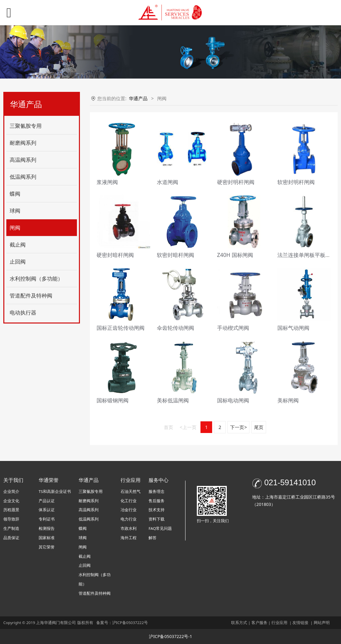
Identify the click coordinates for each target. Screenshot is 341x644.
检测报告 (47, 528)
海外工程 (129, 538)
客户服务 (259, 623)
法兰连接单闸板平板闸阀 (307, 255)
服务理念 (157, 491)
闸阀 (15, 228)
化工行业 (129, 501)
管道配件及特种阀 (31, 296)
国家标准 (47, 538)
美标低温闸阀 (173, 400)
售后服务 (157, 501)
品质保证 (11, 538)
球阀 (15, 211)
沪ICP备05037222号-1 (170, 636)
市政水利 (129, 528)
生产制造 (11, 528)
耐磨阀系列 (23, 143)
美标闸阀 (288, 400)
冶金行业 (129, 510)
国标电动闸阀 (233, 400)
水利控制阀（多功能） (36, 279)
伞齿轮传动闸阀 (175, 328)
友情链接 (300, 623)
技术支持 (157, 510)
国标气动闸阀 (293, 328)
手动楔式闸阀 (233, 328)
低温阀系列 (23, 177)
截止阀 (18, 245)
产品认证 (47, 501)
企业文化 (11, 501)
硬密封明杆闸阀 (236, 182)
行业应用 (279, 623)
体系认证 (47, 510)
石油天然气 (131, 491)
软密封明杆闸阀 (296, 182)
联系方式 (239, 623)
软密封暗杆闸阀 (175, 255)
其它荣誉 (47, 547)
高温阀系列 (23, 160)
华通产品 (139, 98)
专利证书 (47, 519)
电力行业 (129, 519)
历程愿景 (11, 510)
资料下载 (157, 519)
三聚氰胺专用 (26, 126)
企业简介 (11, 491)
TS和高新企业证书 (55, 491)
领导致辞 (11, 519)
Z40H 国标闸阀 (235, 255)
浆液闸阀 (107, 182)
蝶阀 (15, 194)
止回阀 (18, 262)
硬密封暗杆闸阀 (115, 255)
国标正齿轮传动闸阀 (121, 328)
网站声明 (322, 623)
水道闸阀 (168, 182)
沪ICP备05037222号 (131, 623)
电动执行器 (23, 313)
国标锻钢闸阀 (113, 400)
